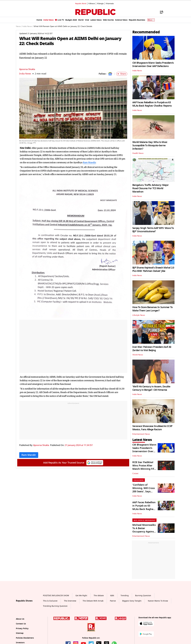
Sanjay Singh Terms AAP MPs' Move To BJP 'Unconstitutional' (153, 230)
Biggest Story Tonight (132, 601)
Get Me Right (81, 596)
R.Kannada (110, 4)
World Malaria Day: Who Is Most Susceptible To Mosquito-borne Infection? (150, 145)
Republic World (81, 4)
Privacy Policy (22, 629)
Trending (125, 596)
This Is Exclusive (50, 601)
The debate (99, 596)
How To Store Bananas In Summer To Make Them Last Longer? (152, 309)
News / (19, 26)
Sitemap (20, 633)
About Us (20, 619)
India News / (28, 26)
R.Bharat (92, 4)
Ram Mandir (89, 162)
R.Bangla (100, 4)
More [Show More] (151, 20)
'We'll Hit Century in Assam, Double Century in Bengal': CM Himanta (151, 388)
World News (138, 355)
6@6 (112, 596)
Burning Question (143, 596)
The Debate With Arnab (93, 601)
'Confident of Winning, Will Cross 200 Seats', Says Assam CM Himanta (144, 490)
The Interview (70, 601)
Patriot (113, 601)
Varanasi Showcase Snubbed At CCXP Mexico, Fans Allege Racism (152, 428)
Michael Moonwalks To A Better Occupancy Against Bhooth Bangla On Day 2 (144, 532)
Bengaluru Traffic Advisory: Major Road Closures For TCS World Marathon (150, 188)
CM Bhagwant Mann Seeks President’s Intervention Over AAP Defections (153, 64)
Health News (138, 153)
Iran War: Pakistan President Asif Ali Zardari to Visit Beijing (152, 349)
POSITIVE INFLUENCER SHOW (56, 596)
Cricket (135, 474)
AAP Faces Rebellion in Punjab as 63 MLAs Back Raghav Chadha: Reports (152, 104)
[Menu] (160, 12)
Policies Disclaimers (25, 638)
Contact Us (21, 624)
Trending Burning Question (55, 606)
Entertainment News (141, 434)
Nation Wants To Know (158, 601)
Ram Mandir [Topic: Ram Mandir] (29, 455)
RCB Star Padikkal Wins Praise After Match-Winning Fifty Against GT (144, 467)
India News (25, 74)
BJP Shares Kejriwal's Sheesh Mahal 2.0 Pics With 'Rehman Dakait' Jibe (153, 269)
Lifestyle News (139, 315)
